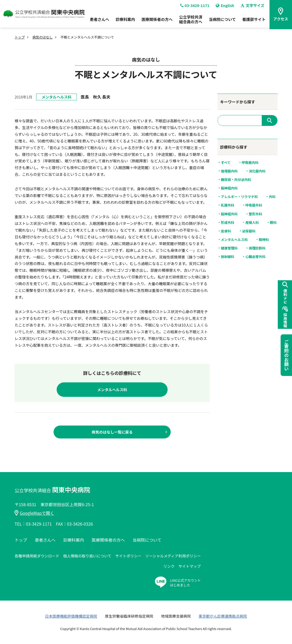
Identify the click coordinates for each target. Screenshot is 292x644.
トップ (20, 37)
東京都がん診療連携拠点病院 (223, 616)
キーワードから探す (238, 102)
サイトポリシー (128, 556)
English (225, 7)
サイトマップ (190, 566)
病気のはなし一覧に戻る (112, 432)
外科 (272, 197)
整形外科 (256, 214)
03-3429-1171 (195, 7)
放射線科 (228, 257)
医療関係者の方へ (157, 21)
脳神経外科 (229, 214)
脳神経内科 (229, 188)
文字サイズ (252, 7)
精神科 (264, 240)
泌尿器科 (249, 231)
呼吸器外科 (254, 205)
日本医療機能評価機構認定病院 (71, 616)
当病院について (222, 21)
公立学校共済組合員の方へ (191, 21)
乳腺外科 (228, 205)
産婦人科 (252, 223)
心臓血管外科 (256, 257)
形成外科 (228, 223)
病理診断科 (257, 248)
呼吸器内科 (250, 163)
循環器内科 (229, 171)
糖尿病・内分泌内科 (236, 180)
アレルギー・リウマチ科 (239, 197)
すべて (226, 163)
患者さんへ (99, 21)
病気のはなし (42, 37)
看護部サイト (254, 21)
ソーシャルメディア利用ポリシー (173, 556)
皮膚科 (226, 231)
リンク (169, 566)
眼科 (273, 223)
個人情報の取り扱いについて (87, 556)
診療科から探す (234, 147)
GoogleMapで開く (34, 513)
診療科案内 (125, 21)
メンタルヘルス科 (57, 97)
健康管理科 (229, 248)
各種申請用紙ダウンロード (37, 556)
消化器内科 (257, 171)
